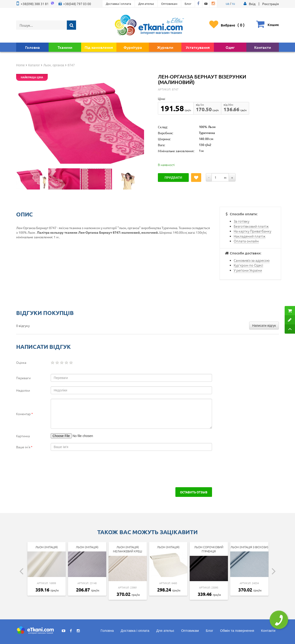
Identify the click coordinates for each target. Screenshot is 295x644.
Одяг (230, 47)
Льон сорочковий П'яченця (209, 549)
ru (233, 4)
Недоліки (23, 390)
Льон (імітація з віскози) (249, 547)
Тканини (65, 47)
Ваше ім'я (24, 447)
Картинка (23, 436)
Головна (32, 47)
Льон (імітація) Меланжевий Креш (128, 549)
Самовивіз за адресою (252, 260)
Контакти (263, 47)
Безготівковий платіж (251, 226)
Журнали (165, 47)
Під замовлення (99, 47)
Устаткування (198, 47)
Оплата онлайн (246, 241)
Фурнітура (133, 47)
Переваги (23, 378)
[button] (252, 4)
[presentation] (56, 469)
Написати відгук (264, 326)
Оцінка (21, 362)
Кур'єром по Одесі (248, 265)
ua (228, 4)
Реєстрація (271, 4)
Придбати (173, 177)
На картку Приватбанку (252, 231)
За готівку (242, 221)
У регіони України (248, 270)
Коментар (25, 414)
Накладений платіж (250, 236)
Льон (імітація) (47, 547)
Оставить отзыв (194, 492)
